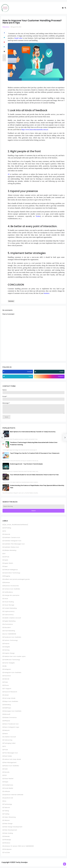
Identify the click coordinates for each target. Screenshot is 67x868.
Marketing (7, 706)
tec (5, 803)
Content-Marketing (10, 610)
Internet (7, 680)
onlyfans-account (10, 738)
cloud (6, 600)
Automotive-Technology (12, 574)
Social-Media (9, 790)
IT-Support (8, 690)
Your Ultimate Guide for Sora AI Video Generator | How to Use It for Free (34, 476)
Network (7, 732)
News (6, 735)
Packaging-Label (10, 745)
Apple (6, 561)
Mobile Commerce (10, 719)
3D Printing (8, 529)
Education (7, 629)
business (47, 293)
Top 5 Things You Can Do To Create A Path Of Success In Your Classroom (35, 455)
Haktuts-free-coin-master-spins (15, 658)
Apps (6, 568)
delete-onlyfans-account (13, 619)
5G (5, 533)
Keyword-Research (11, 693)
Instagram (8, 671)
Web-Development (11, 831)
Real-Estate (8, 758)
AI (5, 555)
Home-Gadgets (9, 664)
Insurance (7, 677)
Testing (7, 812)
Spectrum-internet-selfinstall (14, 796)
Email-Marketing (10, 632)
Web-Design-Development (13, 828)
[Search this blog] (33, 508)
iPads (6, 684)
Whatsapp (8, 841)
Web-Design (8, 825)
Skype (6, 783)
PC (5, 748)
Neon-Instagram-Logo (12, 729)
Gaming (7, 651)
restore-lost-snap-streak (13, 761)
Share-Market (9, 780)
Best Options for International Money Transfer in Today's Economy (33, 433)
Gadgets (7, 648)
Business (7, 584)
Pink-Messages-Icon (11, 754)
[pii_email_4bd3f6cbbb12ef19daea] (16, 526)
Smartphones (9, 786)
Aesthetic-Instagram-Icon (13, 542)
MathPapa (8, 709)
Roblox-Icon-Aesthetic (12, 767)
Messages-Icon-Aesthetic (13, 713)
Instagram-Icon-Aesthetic (13, 674)
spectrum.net (9, 799)
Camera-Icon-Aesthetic (12, 590)
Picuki (6, 751)
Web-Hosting (9, 835)
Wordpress (8, 851)
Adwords (7, 536)
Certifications (8, 594)
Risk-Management (10, 764)
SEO (5, 777)
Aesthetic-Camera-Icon (12, 539)
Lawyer (6, 696)
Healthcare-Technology (12, 661)
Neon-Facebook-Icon (11, 725)
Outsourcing (8, 741)
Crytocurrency (9, 616)
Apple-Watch (9, 565)
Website (7, 838)
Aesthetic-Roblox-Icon (12, 549)
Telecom (7, 809)
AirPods (7, 558)
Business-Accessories (11, 587)
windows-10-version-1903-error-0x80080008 (19, 848)
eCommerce (8, 626)
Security (7, 774)
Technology (8, 806)
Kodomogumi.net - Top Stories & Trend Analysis (26, 465)
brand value (18, 38)
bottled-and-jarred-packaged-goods (17, 581)
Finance (7, 645)
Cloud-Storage (9, 606)
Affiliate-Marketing (10, 552)
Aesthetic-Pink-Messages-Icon (14, 545)
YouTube (7, 854)
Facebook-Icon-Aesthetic (13, 639)
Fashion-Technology (11, 642)
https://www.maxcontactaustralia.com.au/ (35, 130)
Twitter (38, 216)
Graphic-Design (9, 655)
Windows (7, 844)
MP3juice (7, 722)
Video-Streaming (10, 819)
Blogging (7, 578)
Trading (7, 815)
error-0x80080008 (10, 635)
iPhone (6, 687)
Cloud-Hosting (9, 603)
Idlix (5, 668)
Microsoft (7, 716)
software (7, 793)
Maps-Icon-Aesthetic (11, 703)
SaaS (6, 770)
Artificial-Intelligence (11, 571)
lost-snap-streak (10, 700)
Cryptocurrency (9, 613)
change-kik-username (12, 597)
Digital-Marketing (10, 623)
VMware (7, 822)
